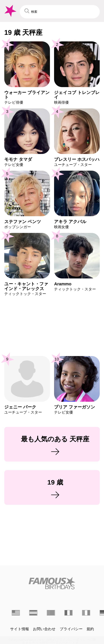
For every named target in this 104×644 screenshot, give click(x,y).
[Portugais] (51, 613)
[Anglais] (16, 613)
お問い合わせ (44, 629)
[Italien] (86, 613)
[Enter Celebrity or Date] (60, 12)
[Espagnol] (33, 613)
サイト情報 (20, 629)
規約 (90, 629)
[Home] (52, 583)
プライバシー (71, 629)
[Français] (68, 613)
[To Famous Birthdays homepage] (10, 11)
